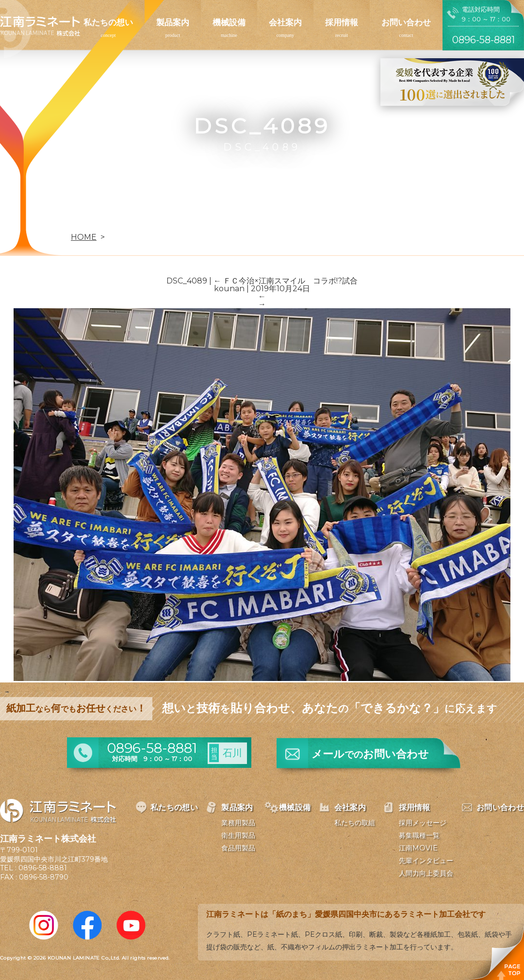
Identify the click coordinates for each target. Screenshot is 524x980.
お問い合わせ (406, 22)
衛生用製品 (238, 835)
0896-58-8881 (43, 868)
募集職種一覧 (419, 835)
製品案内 (173, 22)
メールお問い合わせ (370, 754)
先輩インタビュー (426, 861)
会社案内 (285, 22)
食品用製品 (238, 848)
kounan (229, 289)
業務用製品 (238, 823)
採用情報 (342, 22)
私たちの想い (108, 22)
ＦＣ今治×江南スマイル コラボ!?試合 (286, 281)
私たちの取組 (355, 823)
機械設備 (229, 22)
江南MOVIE (418, 848)
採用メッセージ (423, 823)
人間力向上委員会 (426, 873)
